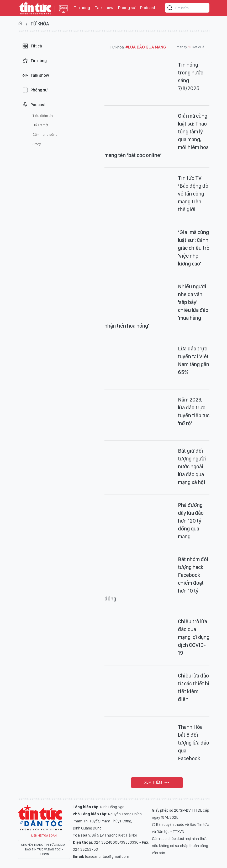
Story (37, 144)
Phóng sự (127, 8)
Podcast (148, 8)
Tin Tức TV (40, 818)
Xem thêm (153, 782)
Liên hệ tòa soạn (44, 836)
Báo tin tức (35, 8)
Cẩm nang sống (45, 134)
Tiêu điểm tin (43, 116)
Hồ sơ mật (40, 125)
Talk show (104, 8)
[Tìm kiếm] (170, 9)
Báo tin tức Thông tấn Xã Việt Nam (64, 13)
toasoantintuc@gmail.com (107, 856)
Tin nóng (82, 8)
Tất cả (32, 46)
